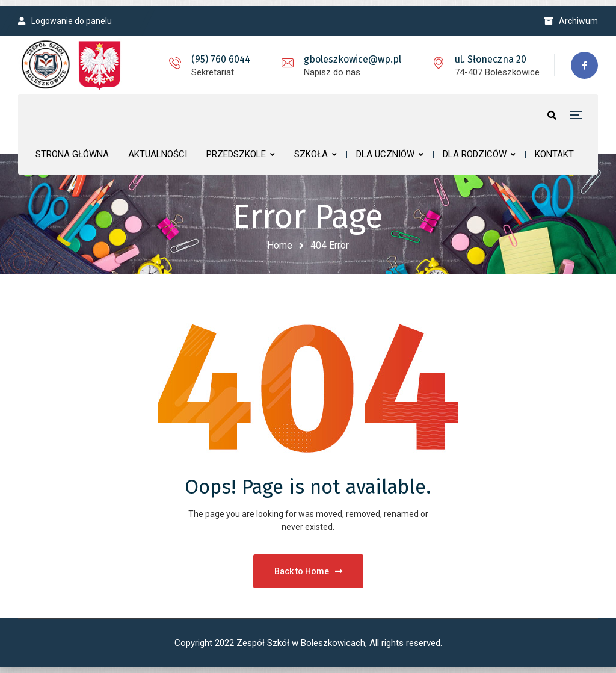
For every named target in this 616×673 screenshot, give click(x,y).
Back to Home (308, 571)
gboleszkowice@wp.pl (353, 59)
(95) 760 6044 (221, 59)
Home (280, 245)
